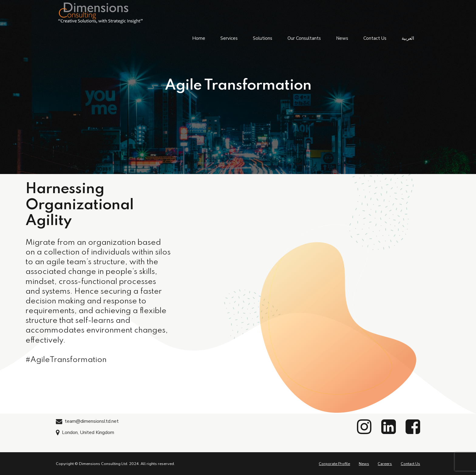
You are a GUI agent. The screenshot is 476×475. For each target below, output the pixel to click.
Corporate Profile (334, 464)
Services (229, 36)
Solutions (263, 36)
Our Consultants (304, 36)
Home (199, 36)
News (342, 36)
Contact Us (375, 36)
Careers (385, 464)
